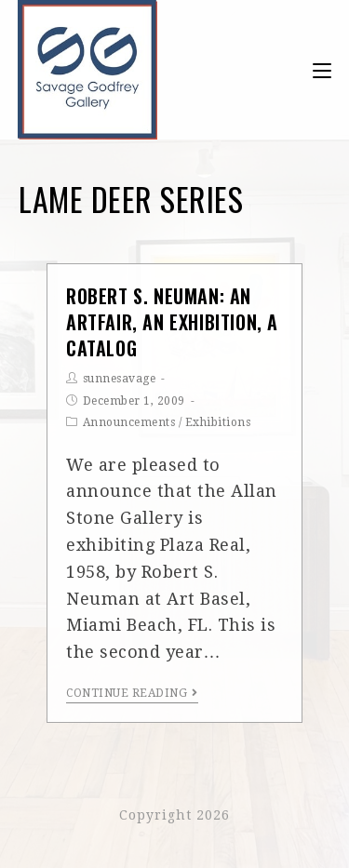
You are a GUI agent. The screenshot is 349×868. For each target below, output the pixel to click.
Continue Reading (132, 693)
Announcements (129, 422)
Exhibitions (218, 422)
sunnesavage (120, 379)
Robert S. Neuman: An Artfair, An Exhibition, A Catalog (172, 322)
